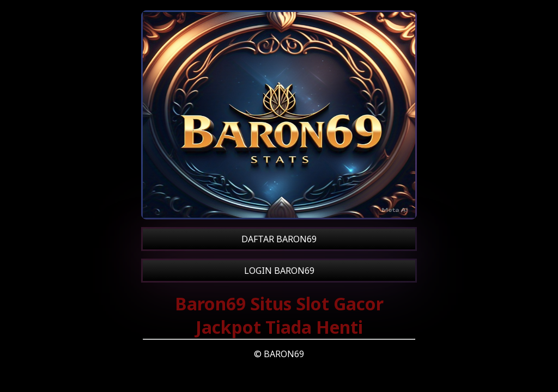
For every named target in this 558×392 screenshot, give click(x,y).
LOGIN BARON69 (279, 271)
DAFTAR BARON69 (279, 239)
